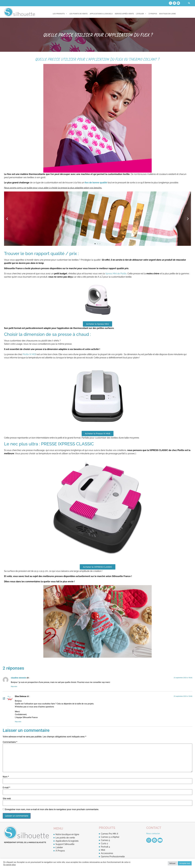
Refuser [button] (172, 863)
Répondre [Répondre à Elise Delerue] (18, 722)
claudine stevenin (18, 678)
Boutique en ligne (168, 14)
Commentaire (10, 742)
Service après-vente (124, 14)
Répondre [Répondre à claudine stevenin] (14, 687)
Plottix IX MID (29, 354)
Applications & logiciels (101, 14)
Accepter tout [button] (185, 863)
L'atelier (141, 14)
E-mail (6, 788)
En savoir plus (9, 865)
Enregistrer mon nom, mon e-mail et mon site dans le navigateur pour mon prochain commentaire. (52, 809)
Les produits (60, 14)
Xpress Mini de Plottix (116, 274)
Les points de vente (78, 14)
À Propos (153, 14)
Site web (7, 799)
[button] (189, 3)
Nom (6, 777)
